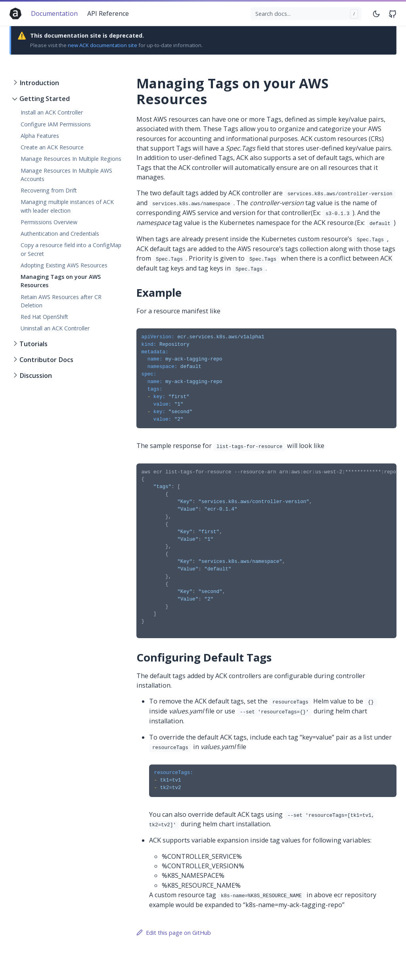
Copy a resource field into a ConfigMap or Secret (71, 249)
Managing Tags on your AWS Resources (61, 281)
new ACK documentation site (102, 45)
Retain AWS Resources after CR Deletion (61, 301)
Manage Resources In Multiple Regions (71, 159)
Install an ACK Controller (52, 112)
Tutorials (34, 344)
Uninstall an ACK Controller (55, 328)
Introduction (39, 83)
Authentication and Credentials (60, 234)
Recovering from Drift (49, 190)
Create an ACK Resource (52, 147)
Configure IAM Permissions (56, 124)
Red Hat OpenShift (44, 317)
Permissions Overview (49, 222)
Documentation (54, 13)
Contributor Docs (46, 360)
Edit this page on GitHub (174, 933)
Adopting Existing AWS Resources (64, 265)
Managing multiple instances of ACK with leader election (67, 206)
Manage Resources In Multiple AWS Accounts (66, 175)
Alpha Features (40, 136)
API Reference (108, 13)
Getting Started (45, 99)
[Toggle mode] (377, 13)
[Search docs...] (306, 14)
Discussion (36, 376)
